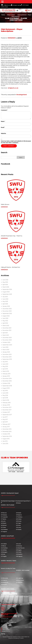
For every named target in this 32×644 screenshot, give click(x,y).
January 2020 (6, 352)
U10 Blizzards (4, 578)
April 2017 (5, 422)
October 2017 (6, 412)
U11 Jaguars (4, 532)
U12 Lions (18, 544)
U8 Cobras (19, 519)
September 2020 (7, 345)
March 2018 (6, 400)
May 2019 (5, 366)
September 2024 (7, 289)
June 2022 (5, 318)
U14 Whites (4, 550)
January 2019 (6, 376)
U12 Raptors (4, 580)
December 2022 (7, 309)
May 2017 (5, 419)
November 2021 (7, 330)
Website (3, 133)
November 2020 (7, 340)
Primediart (21, 638)
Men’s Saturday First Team (8, 597)
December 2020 (7, 338)
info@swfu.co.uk (6, 5)
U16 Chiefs (19, 552)
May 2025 (5, 282)
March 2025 (6, 287)
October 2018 (6, 383)
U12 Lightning (20, 578)
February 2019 (6, 374)
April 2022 (5, 323)
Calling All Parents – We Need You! (10, 267)
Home (3, 15)
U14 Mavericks (5, 582)
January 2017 (6, 427)
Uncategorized (22, 95)
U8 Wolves (4, 525)
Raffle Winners (5, 204)
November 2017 (7, 410)
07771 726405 (24, 5)
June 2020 (5, 347)
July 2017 (5, 417)
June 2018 (5, 393)
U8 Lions (3, 521)
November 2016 (7, 432)
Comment (4, 110)
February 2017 (6, 424)
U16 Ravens (4, 584)
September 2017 (7, 415)
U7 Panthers (19, 517)
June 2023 (5, 299)
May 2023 (5, 301)
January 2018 (6, 405)
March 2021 (6, 335)
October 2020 (6, 342)
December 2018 (7, 379)
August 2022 (6, 316)
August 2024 (6, 292)
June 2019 (5, 364)
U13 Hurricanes (20, 580)
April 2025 (5, 285)
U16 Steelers (19, 554)
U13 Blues (3, 546)
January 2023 (6, 306)
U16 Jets (3, 554)
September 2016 (7, 436)
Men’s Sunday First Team (22, 597)
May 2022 (5, 321)
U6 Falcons (4, 513)
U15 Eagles (19, 550)
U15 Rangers (4, 552)
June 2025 (5, 280)
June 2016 (5, 444)
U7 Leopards (4, 517)
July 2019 (5, 362)
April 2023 (5, 304)
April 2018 (5, 398)
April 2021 (5, 333)
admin (19, 38)
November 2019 (7, 357)
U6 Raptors (19, 515)
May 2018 (5, 395)
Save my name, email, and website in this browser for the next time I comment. (16, 142)
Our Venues (4, 625)
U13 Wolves (19, 546)
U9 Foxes (18, 525)
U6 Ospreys (4, 515)
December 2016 (7, 429)
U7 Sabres (4, 519)
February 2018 (6, 403)
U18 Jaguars (19, 556)
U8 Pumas (19, 521)
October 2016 (6, 434)
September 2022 (7, 313)
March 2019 (6, 371)
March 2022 (6, 326)
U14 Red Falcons (20, 548)
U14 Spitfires (19, 582)
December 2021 (7, 328)
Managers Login (16, 5)
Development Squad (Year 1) (23, 501)
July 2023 (5, 297)
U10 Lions (18, 527)
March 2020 (6, 350)
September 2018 (7, 386)
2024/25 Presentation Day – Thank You (12, 236)
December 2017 (7, 407)
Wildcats (18, 503)
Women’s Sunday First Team (8, 568)
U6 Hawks (19, 513)
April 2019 (5, 369)
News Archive (11, 15)
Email (3, 127)
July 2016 (5, 441)
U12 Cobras (4, 544)
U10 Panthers (4, 529)
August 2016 (6, 439)
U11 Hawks (19, 529)
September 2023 (7, 294)
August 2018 (6, 388)
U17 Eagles (4, 556)
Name (3, 121)
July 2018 (5, 391)
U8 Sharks (4, 523)
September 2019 (7, 359)
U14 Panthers (4, 548)
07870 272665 (5, 7)
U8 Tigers (19, 523)
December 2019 (7, 354)
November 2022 (7, 311)
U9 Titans (3, 527)
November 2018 (7, 381)
